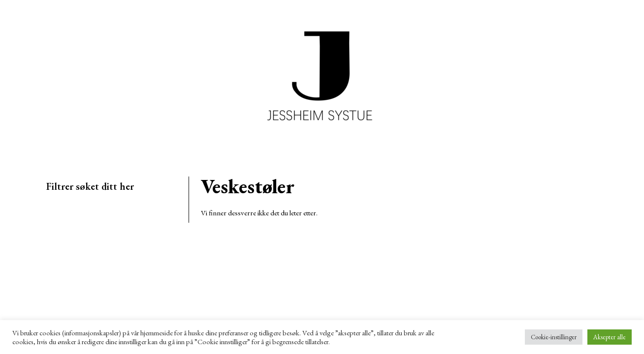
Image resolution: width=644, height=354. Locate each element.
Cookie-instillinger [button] (554, 337)
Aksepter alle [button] (610, 337)
